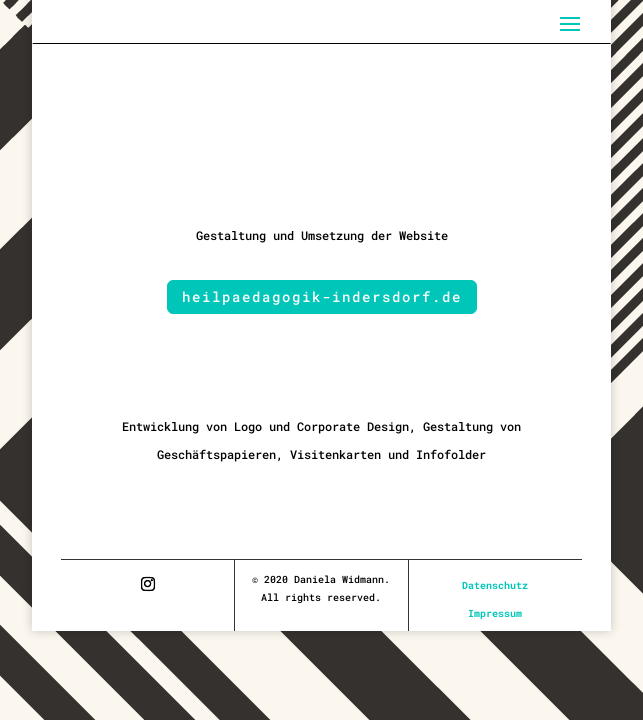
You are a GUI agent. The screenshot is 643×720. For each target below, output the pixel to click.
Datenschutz (495, 585)
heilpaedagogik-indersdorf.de (322, 296)
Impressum (495, 613)
